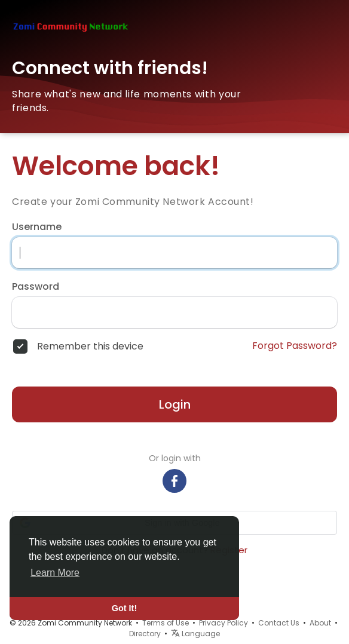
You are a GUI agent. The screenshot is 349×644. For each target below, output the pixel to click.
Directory (145, 634)
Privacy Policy (224, 623)
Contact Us (279, 623)
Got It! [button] (124, 608)
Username (37, 227)
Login (175, 404)
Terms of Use (166, 623)
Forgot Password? (295, 346)
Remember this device (90, 346)
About (320, 623)
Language (195, 634)
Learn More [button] (55, 573)
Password (36, 287)
